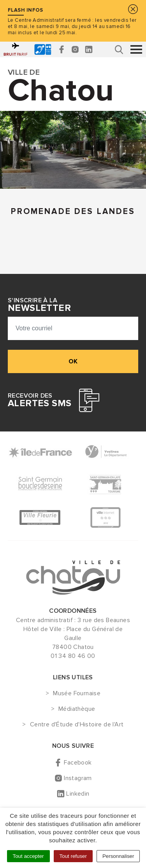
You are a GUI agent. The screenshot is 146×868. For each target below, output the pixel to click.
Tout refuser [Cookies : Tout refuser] (73, 856)
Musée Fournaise (77, 694)
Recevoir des (40, 400)
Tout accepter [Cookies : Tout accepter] (28, 856)
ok (73, 361)
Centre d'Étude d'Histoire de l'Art (77, 725)
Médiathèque (77, 709)
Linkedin (78, 794)
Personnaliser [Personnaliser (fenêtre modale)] (118, 856)
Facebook (78, 763)
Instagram (78, 778)
